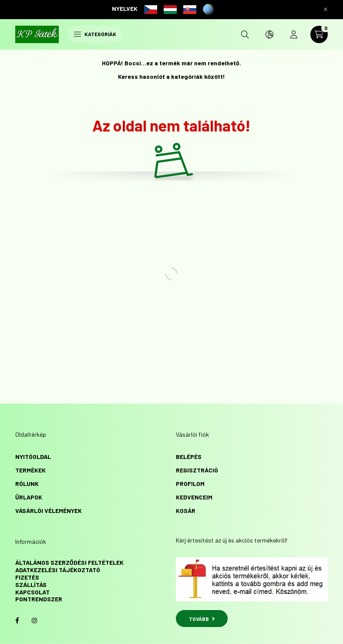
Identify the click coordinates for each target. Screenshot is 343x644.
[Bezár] (326, 10)
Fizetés (27, 577)
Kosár (186, 511)
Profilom (190, 484)
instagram (34, 620)
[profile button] (294, 34)
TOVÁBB (202, 619)
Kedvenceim (194, 497)
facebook (17, 620)
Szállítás (31, 585)
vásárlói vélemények (49, 511)
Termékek (30, 470)
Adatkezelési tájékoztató (58, 570)
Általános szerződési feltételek (69, 562)
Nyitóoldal (33, 457)
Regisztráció (197, 470)
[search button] (245, 34)
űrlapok (29, 497)
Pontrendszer (39, 599)
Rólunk (27, 484)
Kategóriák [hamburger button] (95, 34)
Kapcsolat (32, 592)
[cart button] (319, 34)
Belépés (189, 457)
